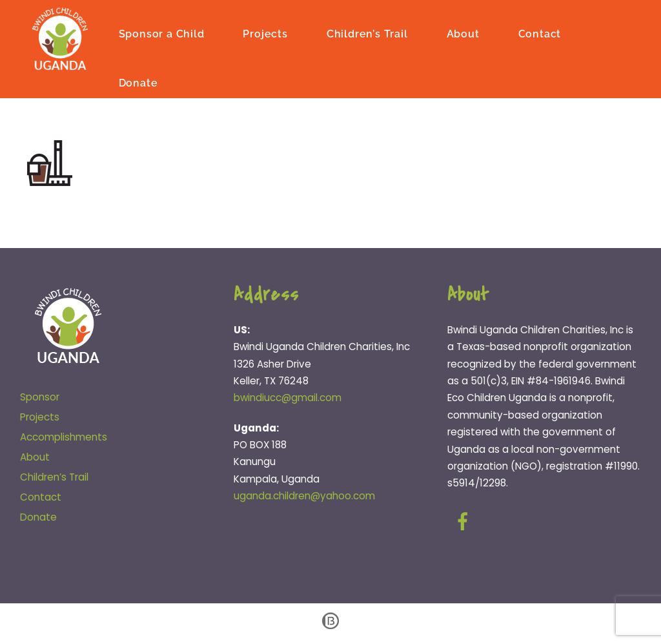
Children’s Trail (367, 34)
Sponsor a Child (162, 34)
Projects (265, 34)
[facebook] (465, 522)
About (463, 34)
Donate (138, 83)
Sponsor (40, 397)
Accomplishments (64, 437)
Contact (540, 34)
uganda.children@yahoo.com (304, 496)
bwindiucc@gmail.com (288, 398)
